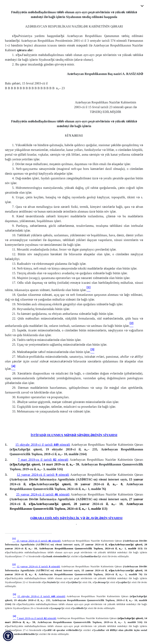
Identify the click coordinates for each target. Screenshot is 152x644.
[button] (8, 636)
